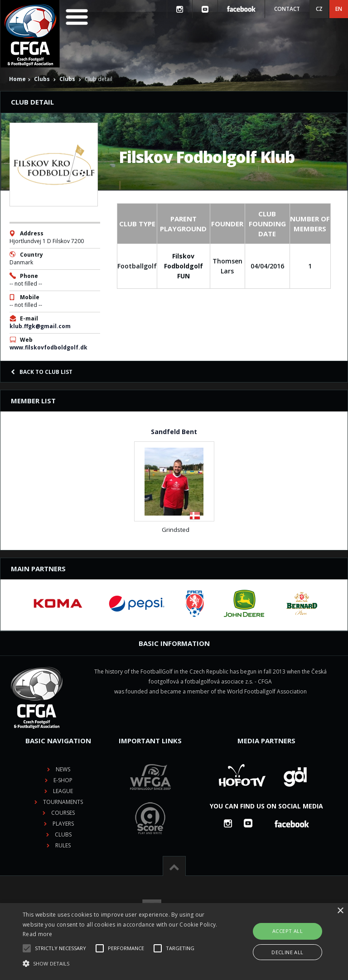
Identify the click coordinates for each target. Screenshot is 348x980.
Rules (63, 845)
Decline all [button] (287, 952)
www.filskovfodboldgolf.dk (48, 347)
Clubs (42, 79)
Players (63, 824)
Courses (63, 813)
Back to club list (42, 372)
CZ (319, 9)
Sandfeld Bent (174, 432)
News (63, 769)
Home (17, 79)
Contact (287, 9)
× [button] (340, 911)
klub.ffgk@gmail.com (40, 326)
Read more (38, 934)
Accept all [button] (288, 931)
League (63, 791)
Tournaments (63, 802)
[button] (121, 964)
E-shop (63, 780)
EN (339, 9)
